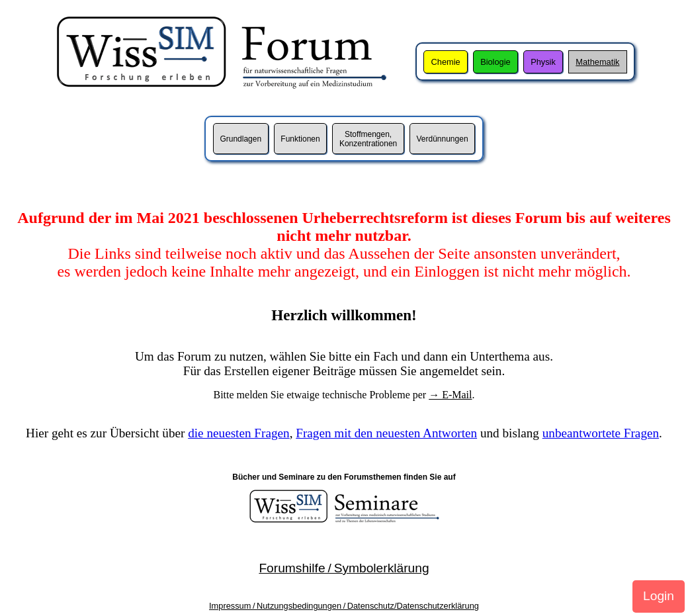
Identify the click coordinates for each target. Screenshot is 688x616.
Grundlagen (240, 139)
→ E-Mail (450, 395)
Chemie (446, 62)
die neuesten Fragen (238, 433)
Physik (543, 62)
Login (659, 596)
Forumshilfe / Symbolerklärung (344, 568)
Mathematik (597, 62)
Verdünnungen (442, 139)
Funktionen (300, 139)
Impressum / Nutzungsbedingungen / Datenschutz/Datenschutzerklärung (344, 606)
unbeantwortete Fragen (601, 433)
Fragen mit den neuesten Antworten (386, 433)
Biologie (495, 62)
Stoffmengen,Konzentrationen (368, 139)
